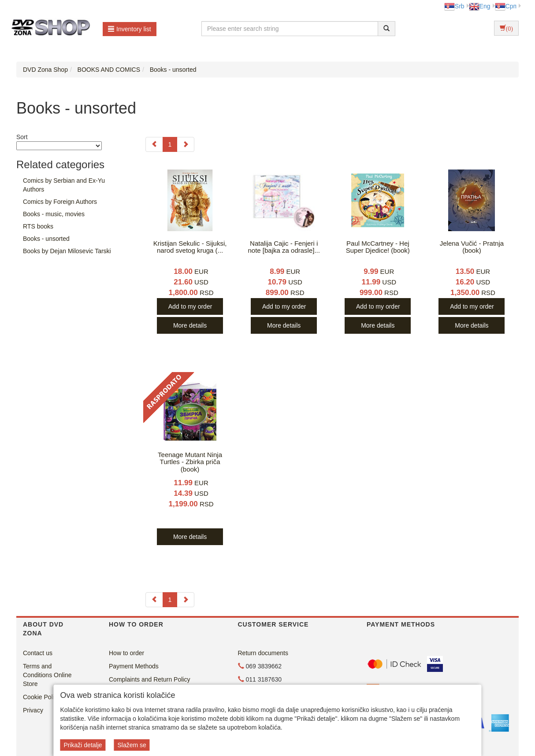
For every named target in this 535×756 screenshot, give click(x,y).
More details (190, 325)
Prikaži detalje (83, 745)
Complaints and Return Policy (149, 679)
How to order (126, 653)
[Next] (186, 144)
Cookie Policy (42, 697)
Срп (506, 6)
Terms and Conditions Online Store (47, 675)
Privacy (33, 710)
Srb (454, 6)
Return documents (263, 653)
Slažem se (132, 745)
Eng (480, 6)
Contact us (38, 653)
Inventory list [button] (130, 29)
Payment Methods (134, 666)
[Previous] (154, 144)
